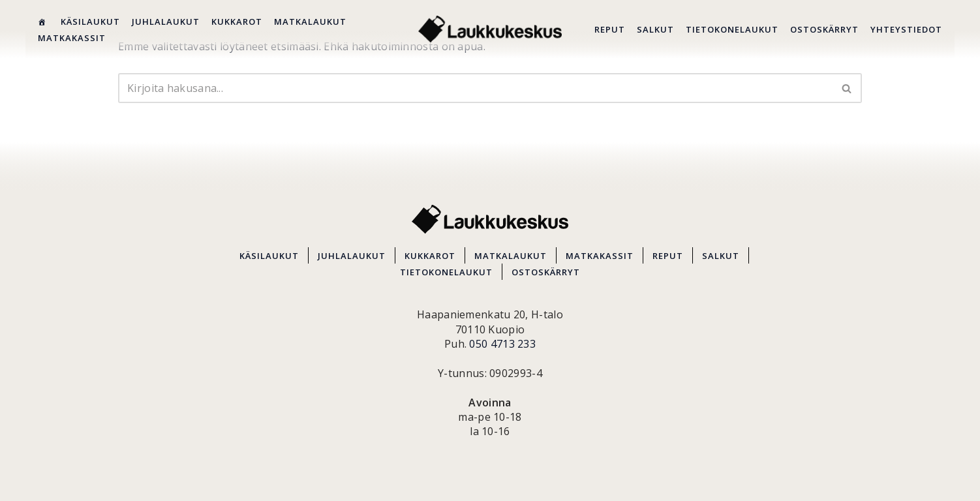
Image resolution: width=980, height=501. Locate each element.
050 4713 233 (502, 344)
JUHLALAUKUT (166, 22)
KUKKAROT (237, 22)
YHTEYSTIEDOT (906, 29)
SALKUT (655, 29)
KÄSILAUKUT (90, 22)
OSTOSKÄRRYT (824, 29)
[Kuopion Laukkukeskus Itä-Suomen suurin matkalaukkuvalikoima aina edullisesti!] (490, 29)
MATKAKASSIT (72, 38)
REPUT (610, 29)
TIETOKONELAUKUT (732, 29)
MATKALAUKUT (310, 22)
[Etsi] (475, 88)
